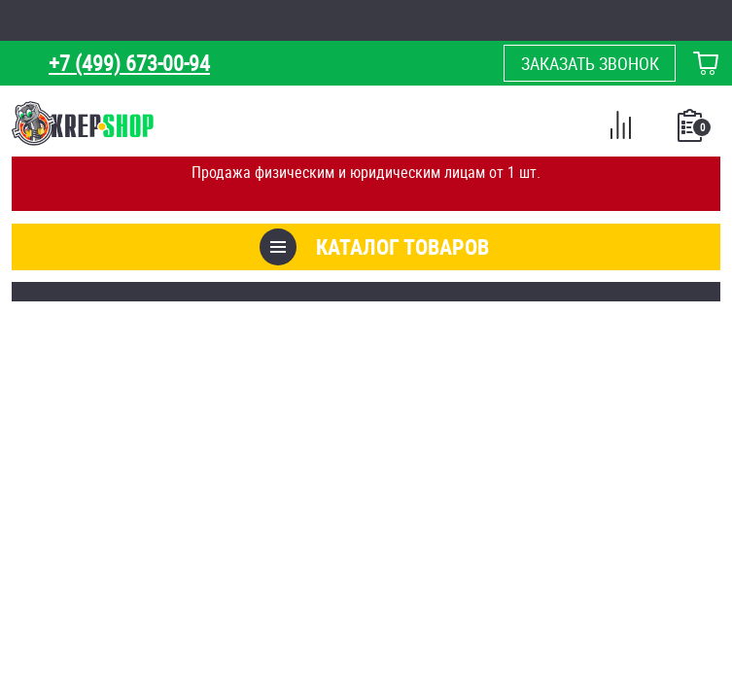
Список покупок (692, 131)
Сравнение (620, 128)
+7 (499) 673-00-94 (129, 63)
